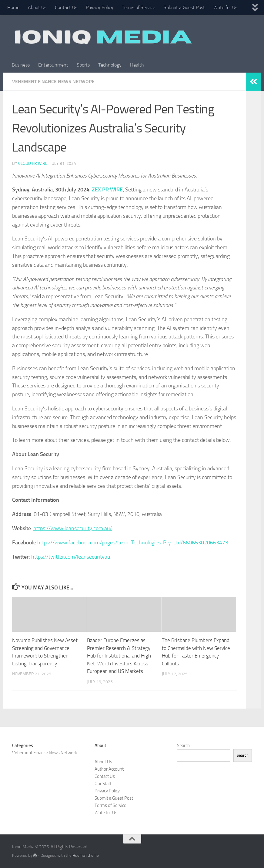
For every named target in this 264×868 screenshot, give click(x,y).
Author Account (109, 769)
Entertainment (53, 65)
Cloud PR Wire (33, 163)
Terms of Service (139, 7)
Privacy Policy (100, 7)
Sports (83, 65)
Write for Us (225, 7)
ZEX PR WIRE (107, 190)
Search (183, 746)
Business (21, 65)
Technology (110, 65)
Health (137, 65)
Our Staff (103, 784)
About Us (37, 7)
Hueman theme (86, 855)
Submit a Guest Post (184, 7)
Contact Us (66, 7)
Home (13, 7)
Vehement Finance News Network (53, 82)
